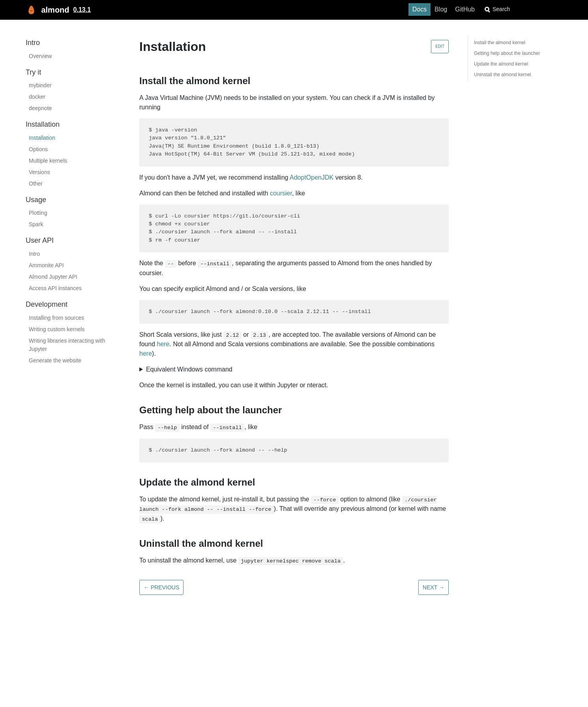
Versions (39, 172)
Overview (40, 56)
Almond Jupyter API (53, 277)
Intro (34, 254)
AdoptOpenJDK (312, 177)
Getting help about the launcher (507, 53)
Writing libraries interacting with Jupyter (67, 345)
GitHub (478, 9)
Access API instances (55, 288)
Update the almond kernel (501, 64)
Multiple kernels (48, 161)
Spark (36, 224)
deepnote (40, 108)
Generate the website (55, 360)
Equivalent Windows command (189, 369)
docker (37, 97)
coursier (281, 193)
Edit (440, 46)
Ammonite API (46, 265)
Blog (453, 9)
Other (36, 184)
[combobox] (529, 9)
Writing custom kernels (57, 329)
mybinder (40, 85)
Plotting (38, 213)
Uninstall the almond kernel (503, 75)
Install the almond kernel (500, 43)
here (163, 344)
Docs (432, 9)
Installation (42, 138)
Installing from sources (56, 318)
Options (38, 149)
